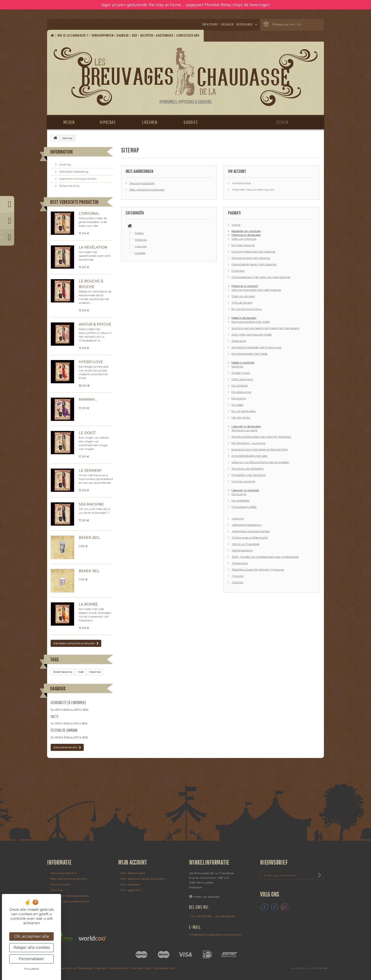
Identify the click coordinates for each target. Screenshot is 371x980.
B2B (135, 35)
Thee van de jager (243, 296)
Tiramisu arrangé (243, 481)
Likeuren (150, 122)
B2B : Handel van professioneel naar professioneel (265, 557)
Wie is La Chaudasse (245, 544)
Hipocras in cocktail (245, 286)
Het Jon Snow (241, 417)
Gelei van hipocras (244, 239)
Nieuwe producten (142, 183)
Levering (64, 164)
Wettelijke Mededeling (73, 172)
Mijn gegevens (131, 890)
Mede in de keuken (244, 318)
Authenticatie (241, 183)
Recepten (147, 35)
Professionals (118, 968)
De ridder (238, 405)
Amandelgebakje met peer (250, 456)
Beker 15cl (89, 571)
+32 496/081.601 (224, 916)
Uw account (210, 24)
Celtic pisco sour (242, 379)
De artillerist (240, 385)
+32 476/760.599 (200, 916)
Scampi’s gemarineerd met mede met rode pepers (265, 328)
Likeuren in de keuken (246, 426)
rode (81, 672)
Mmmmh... (88, 400)
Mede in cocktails (243, 363)
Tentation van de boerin (247, 468)
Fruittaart (238, 271)
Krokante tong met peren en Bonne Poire (260, 449)
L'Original (89, 213)
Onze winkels (60, 884)
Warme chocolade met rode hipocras (256, 290)
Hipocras (108, 122)
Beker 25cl (89, 538)
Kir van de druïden (244, 411)
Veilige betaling (69, 186)
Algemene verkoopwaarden (77, 179)
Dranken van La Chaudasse (73, 968)
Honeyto (237, 366)
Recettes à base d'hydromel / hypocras (258, 569)
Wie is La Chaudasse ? (73, 35)
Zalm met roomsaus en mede (252, 334)
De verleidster (241, 500)
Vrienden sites (140, 968)
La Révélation (93, 247)
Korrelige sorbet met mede (249, 354)
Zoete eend (239, 341)
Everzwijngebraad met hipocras (253, 251)
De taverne (239, 494)
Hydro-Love (91, 362)
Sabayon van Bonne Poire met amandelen (260, 462)
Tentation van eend (244, 430)
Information (61, 152)
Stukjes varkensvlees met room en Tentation (261, 437)
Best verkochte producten (74, 202)
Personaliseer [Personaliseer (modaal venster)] (31, 959)
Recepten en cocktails (246, 231)
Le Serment (90, 470)
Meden (69, 122)
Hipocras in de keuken (246, 235)
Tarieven (238, 576)
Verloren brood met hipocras (251, 258)
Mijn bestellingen (133, 873)
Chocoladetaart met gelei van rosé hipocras (261, 277)
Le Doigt (87, 433)
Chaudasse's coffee (244, 507)
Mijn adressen (130, 884)
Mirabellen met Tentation (249, 475)
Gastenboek (165, 35)
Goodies (191, 122)
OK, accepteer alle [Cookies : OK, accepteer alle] (32, 936)
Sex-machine (91, 504)
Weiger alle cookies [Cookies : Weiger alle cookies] (31, 947)
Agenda (100, 968)
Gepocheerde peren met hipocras (254, 264)
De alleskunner (241, 392)
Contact (237, 582)
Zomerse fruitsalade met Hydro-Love (256, 347)
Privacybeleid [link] (32, 969)
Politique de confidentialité (250, 538)
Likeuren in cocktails (245, 490)
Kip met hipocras (243, 245)
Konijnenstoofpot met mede (250, 322)
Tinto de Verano (242, 303)
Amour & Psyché (95, 324)
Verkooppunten (103, 35)
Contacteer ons (188, 35)
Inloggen (227, 24)
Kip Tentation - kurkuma (248, 443)
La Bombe (88, 604)
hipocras (95, 672)
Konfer (323, 968)
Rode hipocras (63, 672)
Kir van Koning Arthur (247, 309)
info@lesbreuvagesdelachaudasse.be (215, 935)
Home (236, 225)
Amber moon (241, 373)
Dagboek (123, 35)
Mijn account (132, 862)
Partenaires (240, 563)
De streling (239, 398)
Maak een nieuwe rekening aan (253, 189)
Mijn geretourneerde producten (143, 879)
